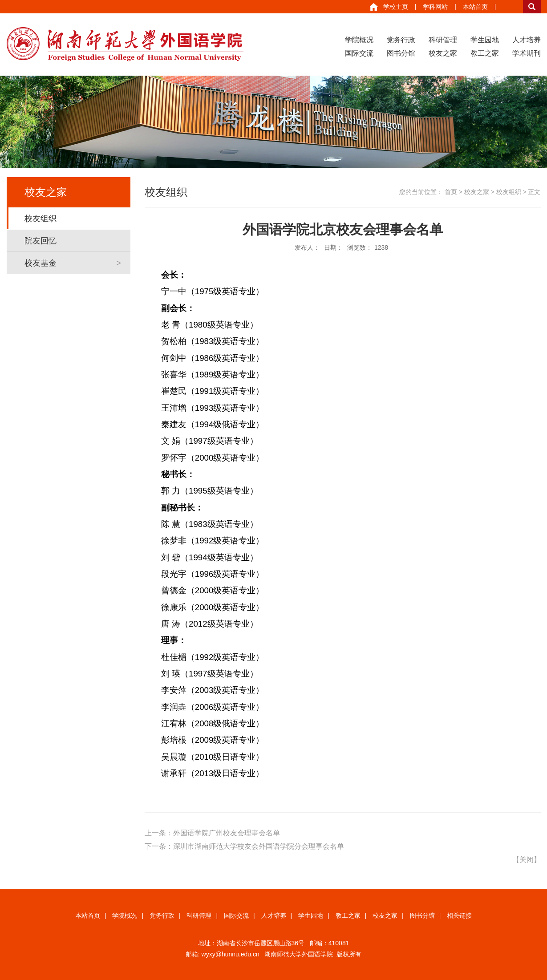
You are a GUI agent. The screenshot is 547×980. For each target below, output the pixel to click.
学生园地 (485, 40)
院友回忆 (41, 241)
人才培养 (527, 40)
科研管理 (443, 40)
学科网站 (435, 7)
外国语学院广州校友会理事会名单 (227, 833)
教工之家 (485, 53)
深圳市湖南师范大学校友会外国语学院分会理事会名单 (259, 846)
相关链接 (459, 915)
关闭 (527, 860)
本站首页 (475, 7)
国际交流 (359, 53)
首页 (451, 192)
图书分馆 (401, 53)
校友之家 (443, 53)
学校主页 (396, 7)
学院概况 (359, 40)
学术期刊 (527, 53)
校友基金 (41, 263)
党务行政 (401, 40)
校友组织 (41, 219)
